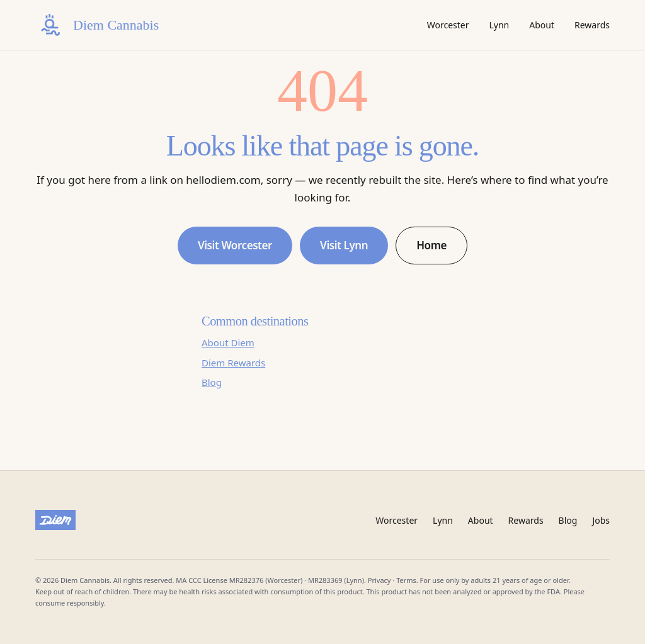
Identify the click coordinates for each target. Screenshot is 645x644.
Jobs (601, 520)
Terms (406, 580)
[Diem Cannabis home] (97, 25)
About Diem (228, 342)
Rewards (592, 25)
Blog (212, 382)
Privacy (380, 580)
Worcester (448, 25)
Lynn (499, 25)
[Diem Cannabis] (55, 520)
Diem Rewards (233, 363)
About (542, 25)
